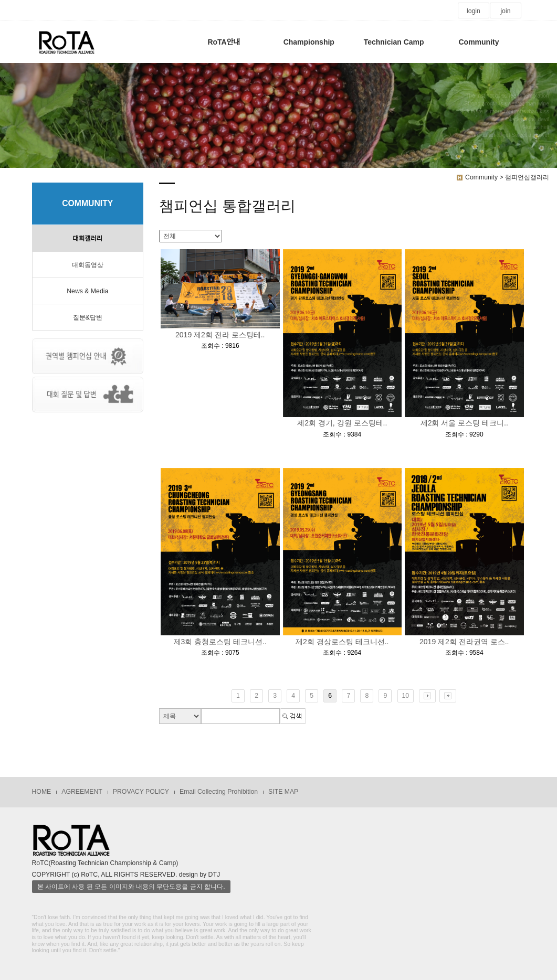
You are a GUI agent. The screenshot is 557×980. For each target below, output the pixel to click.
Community (479, 42)
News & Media (87, 291)
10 (406, 696)
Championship (309, 42)
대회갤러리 (88, 239)
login (474, 11)
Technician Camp (394, 42)
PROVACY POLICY (141, 792)
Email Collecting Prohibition (219, 792)
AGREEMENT (82, 792)
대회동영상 (88, 265)
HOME (42, 792)
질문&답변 (88, 317)
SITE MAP (283, 792)
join (505, 11)
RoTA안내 (224, 42)
